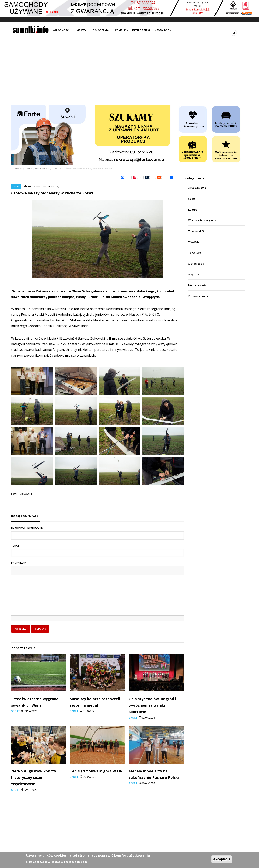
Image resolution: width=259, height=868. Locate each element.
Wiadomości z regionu (202, 220)
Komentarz (19, 563)
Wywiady (194, 242)
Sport (56, 169)
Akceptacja (222, 859)
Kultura (193, 210)
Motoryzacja (196, 264)
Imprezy (82, 30)
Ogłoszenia (102, 30)
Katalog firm (141, 30)
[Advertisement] (129, 74)
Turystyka (195, 253)
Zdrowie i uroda (198, 296)
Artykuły (194, 275)
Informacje (163, 30)
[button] (16, 571)
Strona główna (24, 169)
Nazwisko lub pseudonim (27, 528)
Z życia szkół (196, 231)
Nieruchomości (198, 285)
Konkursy (122, 30)
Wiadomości (62, 30)
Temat (15, 546)
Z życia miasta (197, 188)
